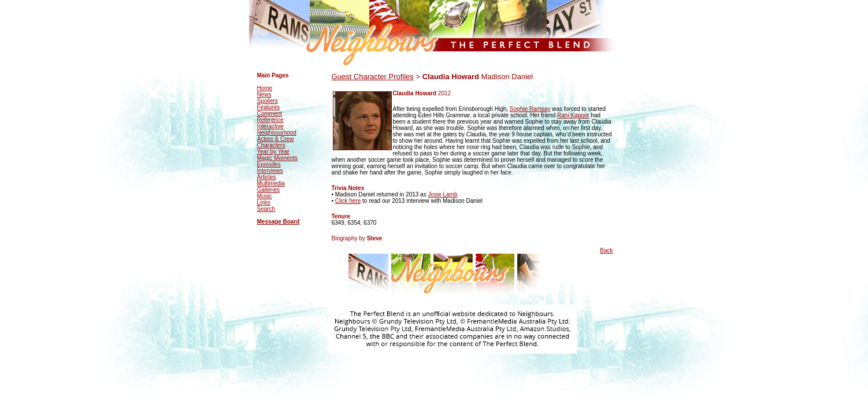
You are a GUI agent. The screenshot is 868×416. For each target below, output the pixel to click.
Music (265, 196)
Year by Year (273, 152)
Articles (267, 177)
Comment (270, 114)
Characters (271, 145)
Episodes (269, 164)
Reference (270, 120)
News (264, 94)
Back (606, 250)
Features (268, 107)
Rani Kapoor (573, 115)
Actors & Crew (276, 139)
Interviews (270, 171)
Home (265, 88)
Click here (348, 201)
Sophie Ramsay (530, 109)
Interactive (270, 126)
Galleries (268, 190)
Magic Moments (278, 158)
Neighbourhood (277, 133)
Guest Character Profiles (373, 77)
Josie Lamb (442, 194)
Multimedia (271, 183)
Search (266, 209)
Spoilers (268, 101)
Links (264, 203)
